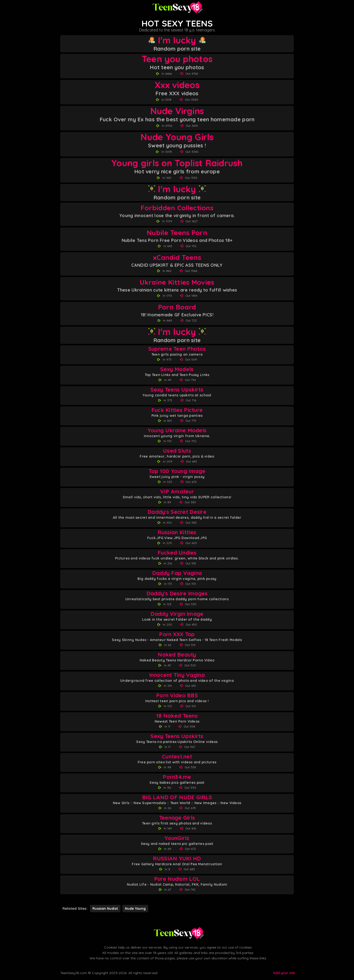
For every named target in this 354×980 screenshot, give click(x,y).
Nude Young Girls (177, 137)
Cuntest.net (177, 757)
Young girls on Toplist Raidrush (177, 163)
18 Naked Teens (177, 716)
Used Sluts (177, 451)
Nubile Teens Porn (177, 232)
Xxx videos (177, 85)
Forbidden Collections (177, 208)
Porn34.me (177, 777)
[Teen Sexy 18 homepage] (177, 7)
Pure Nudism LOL (177, 879)
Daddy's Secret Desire (177, 512)
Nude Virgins (177, 111)
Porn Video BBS (177, 695)
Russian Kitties (177, 532)
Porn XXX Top (177, 634)
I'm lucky (177, 40)
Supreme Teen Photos (177, 349)
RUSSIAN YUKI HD (177, 859)
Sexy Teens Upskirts (177, 390)
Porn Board (177, 307)
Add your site (284, 973)
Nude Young (135, 909)
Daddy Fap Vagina (177, 573)
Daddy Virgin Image (177, 614)
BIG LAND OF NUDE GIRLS (177, 797)
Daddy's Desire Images (177, 594)
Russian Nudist (105, 909)
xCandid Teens (177, 257)
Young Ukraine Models (177, 430)
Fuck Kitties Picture (177, 410)
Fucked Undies (177, 553)
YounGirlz (177, 838)
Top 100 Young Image (177, 471)
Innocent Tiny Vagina (177, 675)
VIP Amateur (177, 492)
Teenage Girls (177, 818)
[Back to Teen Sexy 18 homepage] (178, 933)
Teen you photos (177, 59)
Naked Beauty (177, 655)
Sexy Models (177, 369)
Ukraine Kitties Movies (177, 282)
